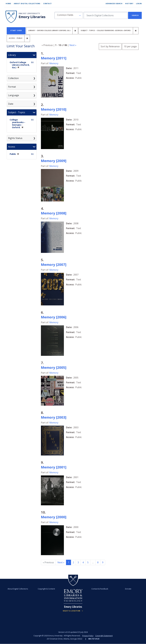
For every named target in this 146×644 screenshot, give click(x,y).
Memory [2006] (54, 317)
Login (139, 3)
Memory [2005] (54, 367)
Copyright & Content (46, 589)
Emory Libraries (32, 17)
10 (130, 46)
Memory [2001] (54, 467)
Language (14, 95)
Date (11, 104)
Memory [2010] (54, 109)
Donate (128, 589)
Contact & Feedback (100, 589)
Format (12, 87)
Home (8, 3)
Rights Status (15, 138)
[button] (69, 15)
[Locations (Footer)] (73, 611)
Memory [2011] (54, 58)
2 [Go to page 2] (73, 562)
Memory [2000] (54, 517)
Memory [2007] (54, 264)
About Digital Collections (27, 3)
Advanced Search (114, 3)
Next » (73, 45)
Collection (13, 78)
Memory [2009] (54, 161)
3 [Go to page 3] (78, 562)
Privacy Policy (88, 636)
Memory (54, 63)
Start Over (16, 30)
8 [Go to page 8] (98, 562)
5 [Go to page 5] (88, 562)
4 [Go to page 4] (83, 562)
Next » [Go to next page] (61, 562)
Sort (110, 46)
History (129, 3)
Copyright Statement (104, 636)
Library (12, 55)
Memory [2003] (54, 417)
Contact (47, 3)
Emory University (29, 13)
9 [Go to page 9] (103, 562)
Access (12, 147)
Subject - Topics (17, 112)
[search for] (106, 15)
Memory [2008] (54, 213)
